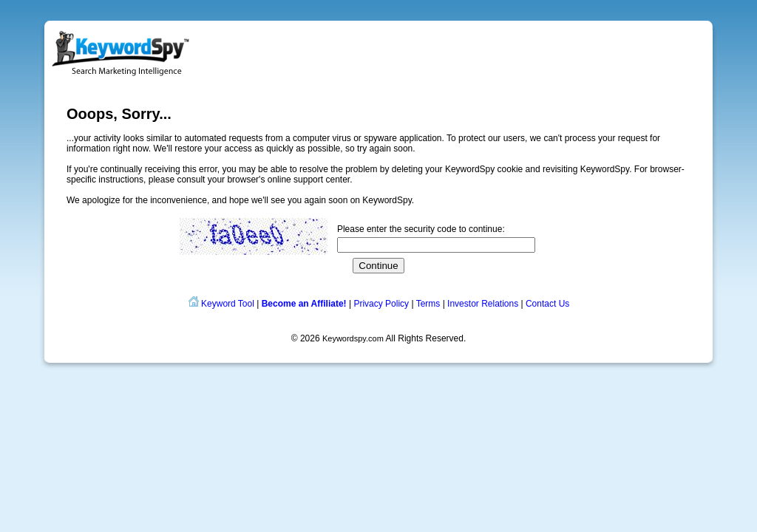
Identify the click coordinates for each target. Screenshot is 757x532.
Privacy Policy (381, 304)
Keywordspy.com (353, 338)
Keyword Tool (228, 304)
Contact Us (547, 304)
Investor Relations (483, 304)
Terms (428, 304)
